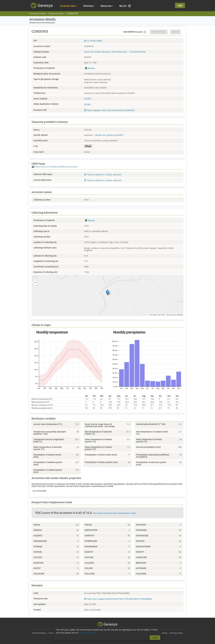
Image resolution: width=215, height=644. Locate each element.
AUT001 (88, 104)
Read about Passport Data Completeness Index (114, 513)
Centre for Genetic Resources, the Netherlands (106, 52)
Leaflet (153, 315)
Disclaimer (66, 633)
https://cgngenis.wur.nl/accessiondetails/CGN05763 (109, 110)
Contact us (54, 633)
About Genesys (39, 633)
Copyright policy (160, 633)
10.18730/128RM (93, 41)
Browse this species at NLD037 (109, 135)
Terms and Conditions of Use (137, 633)
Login (180, 5)
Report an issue (80, 633)
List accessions (39, 491)
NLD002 (88, 99)
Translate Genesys (112, 633)
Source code (96, 633)
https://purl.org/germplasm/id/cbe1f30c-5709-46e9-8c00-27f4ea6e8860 (118, 599)
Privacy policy (176, 633)
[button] (108, 293)
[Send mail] (33, 167)
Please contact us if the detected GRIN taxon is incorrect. (55, 167)
